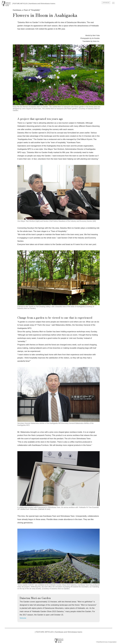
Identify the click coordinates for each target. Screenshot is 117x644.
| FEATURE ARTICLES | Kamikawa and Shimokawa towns (34, 3)
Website (23, 618)
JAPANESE (106, 3)
